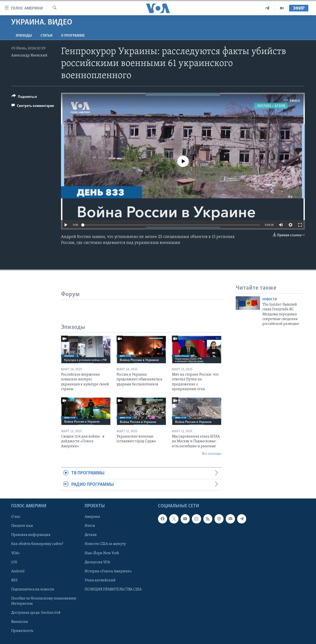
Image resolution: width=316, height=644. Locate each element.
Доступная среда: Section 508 (36, 613)
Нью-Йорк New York (102, 553)
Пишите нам (22, 526)
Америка (92, 517)
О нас (16, 517)
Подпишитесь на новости (33, 589)
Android (18, 571)
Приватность (22, 631)
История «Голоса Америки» (108, 571)
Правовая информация (31, 535)
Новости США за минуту (105, 544)
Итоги (90, 526)
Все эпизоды (212, 454)
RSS (14, 580)
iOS (14, 562)
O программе (73, 36)
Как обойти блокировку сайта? (37, 544)
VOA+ (16, 553)
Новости (270, 299)
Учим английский (100, 580)
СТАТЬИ (46, 36)
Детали (91, 535)
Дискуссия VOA (97, 562)
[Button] (24, 98)
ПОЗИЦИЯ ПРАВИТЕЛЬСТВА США (113, 589)
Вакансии (20, 622)
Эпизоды (24, 36)
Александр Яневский (29, 55)
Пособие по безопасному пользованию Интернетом (44, 601)
